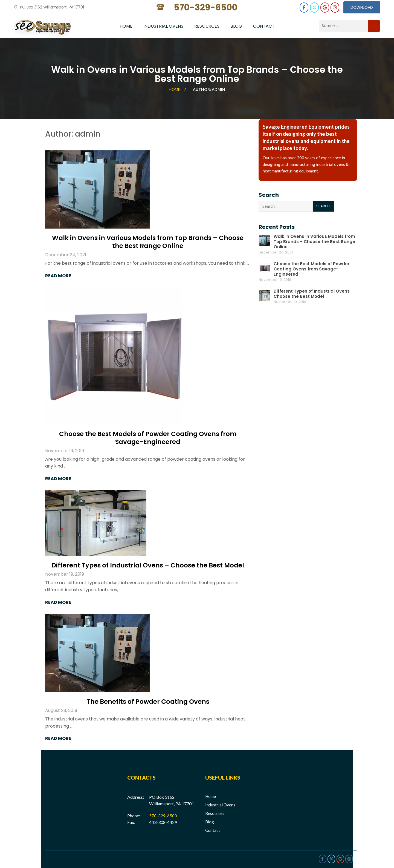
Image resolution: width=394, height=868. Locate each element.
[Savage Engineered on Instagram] (335, 8)
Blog (236, 26)
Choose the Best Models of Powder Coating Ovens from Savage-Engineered (148, 438)
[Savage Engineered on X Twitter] (314, 8)
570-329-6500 (163, 816)
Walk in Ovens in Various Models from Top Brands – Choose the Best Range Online (148, 242)
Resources (207, 26)
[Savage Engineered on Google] (324, 8)
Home (126, 26)
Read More (58, 276)
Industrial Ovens (163, 26)
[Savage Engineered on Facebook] (304, 8)
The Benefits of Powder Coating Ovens (148, 702)
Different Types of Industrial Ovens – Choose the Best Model (148, 566)
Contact (264, 26)
